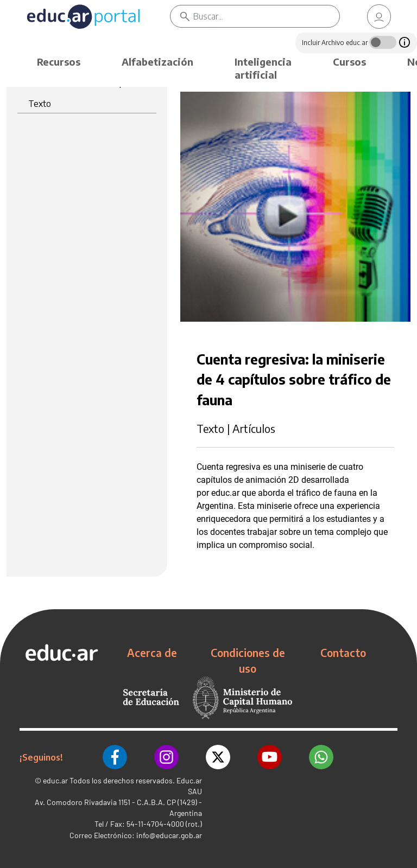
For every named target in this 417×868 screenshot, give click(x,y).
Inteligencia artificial (263, 68)
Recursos (59, 62)
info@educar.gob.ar (169, 835)
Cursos (349, 62)
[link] (379, 17)
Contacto (343, 653)
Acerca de (152, 653)
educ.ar (55, 780)
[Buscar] (266, 16)
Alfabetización (157, 62)
